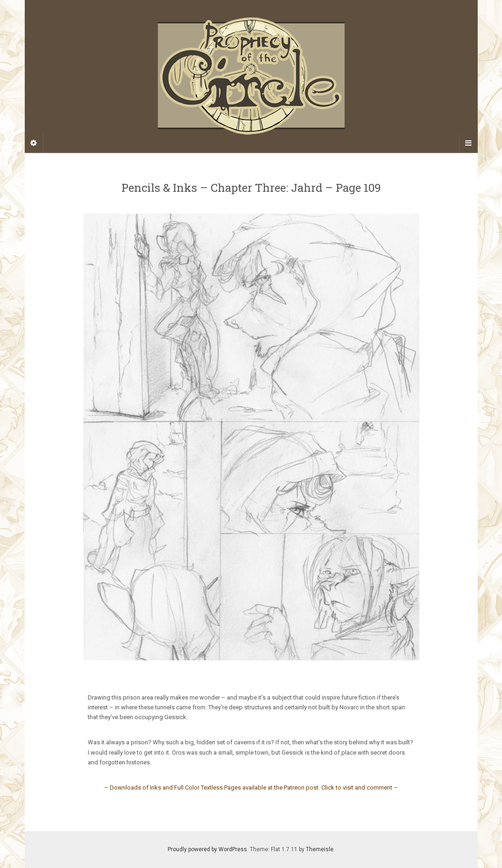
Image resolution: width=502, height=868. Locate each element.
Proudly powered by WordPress (207, 849)
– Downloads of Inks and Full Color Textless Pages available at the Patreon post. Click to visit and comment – (251, 787)
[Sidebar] (34, 143)
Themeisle (320, 849)
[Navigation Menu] (468, 143)
